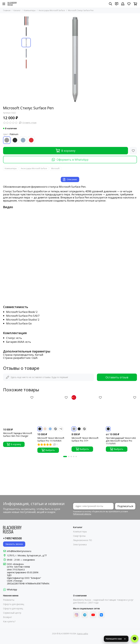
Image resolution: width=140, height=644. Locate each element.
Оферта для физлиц (14, 604)
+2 (61, 429)
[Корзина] (135, 4)
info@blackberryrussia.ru (19, 551)
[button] (65, 457)
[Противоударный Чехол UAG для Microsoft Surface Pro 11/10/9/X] (121, 411)
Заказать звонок (14, 544)
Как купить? (9, 621)
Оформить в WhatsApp (70, 160)
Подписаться (125, 506)
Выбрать (48, 450)
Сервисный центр (12, 613)
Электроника (80, 545)
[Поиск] (110, 4)
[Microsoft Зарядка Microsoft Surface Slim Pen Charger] (19, 411)
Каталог (17, 10)
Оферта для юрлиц (13, 609)
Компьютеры (30, 10)
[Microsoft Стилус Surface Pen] (75, 60)
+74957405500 (12, 538)
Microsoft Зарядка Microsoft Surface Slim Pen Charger (18, 435)
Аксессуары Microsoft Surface (52, 10)
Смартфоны (79, 536)
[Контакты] (117, 4)
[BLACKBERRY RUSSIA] (12, 4)
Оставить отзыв (117, 377)
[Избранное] (129, 4)
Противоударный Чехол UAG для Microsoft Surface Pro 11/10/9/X (121, 441)
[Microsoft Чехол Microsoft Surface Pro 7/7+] (87, 411)
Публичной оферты (82, 514)
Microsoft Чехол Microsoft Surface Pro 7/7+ (85, 439)
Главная (7, 10)
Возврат (8, 617)
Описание (70, 179)
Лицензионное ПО (83, 540)
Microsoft (55, 168)
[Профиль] (123, 4)
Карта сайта (83, 634)
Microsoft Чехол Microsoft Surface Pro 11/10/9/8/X (51, 439)
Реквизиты (9, 600)
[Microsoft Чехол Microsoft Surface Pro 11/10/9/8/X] (53, 411)
